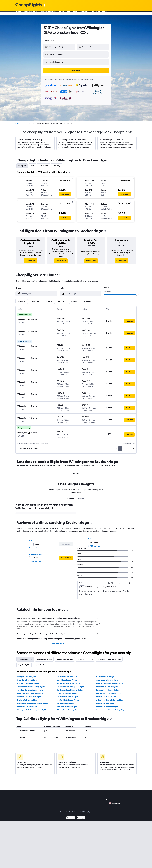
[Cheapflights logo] (29, 5)
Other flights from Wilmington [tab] (109, 657)
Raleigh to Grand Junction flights (29, 695)
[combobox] (50, 40)
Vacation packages (48, 13)
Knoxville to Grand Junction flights (109, 691)
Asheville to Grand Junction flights (30, 691)
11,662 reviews (35, 559)
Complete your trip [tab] (44, 657)
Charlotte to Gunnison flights (107, 705)
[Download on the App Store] (81, 816)
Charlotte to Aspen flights (106, 695)
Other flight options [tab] (85, 657)
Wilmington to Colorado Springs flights (32, 708)
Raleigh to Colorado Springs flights (110, 681)
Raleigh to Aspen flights (105, 701)
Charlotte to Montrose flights (68, 695)
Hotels (62, 13)
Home (18, 13)
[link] (31, 259)
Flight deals (72, 13)
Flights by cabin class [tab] (65, 657)
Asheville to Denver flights (67, 678)
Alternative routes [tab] (25, 657)
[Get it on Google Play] (71, 816)
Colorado (25, 121)
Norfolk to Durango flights (27, 705)
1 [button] (120, 447)
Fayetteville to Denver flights (68, 698)
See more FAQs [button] (58, 642)
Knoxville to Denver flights (27, 678)
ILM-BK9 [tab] (71, 497)
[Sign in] (111, 13)
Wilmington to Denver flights (28, 681)
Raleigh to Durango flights (67, 691)
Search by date (30, 13)
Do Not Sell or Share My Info (68, 810)
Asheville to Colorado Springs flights (110, 698)
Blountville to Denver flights (107, 685)
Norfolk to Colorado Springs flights (30, 688)
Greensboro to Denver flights (107, 678)
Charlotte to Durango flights (27, 698)
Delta (31, 539)
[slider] (137, 293)
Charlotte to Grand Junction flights (70, 688)
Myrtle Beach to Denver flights (68, 681)
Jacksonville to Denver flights (107, 688)
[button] (58, 54)
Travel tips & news (99, 13)
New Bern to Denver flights (67, 705)
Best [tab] (32, 164)
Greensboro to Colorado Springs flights (111, 708)
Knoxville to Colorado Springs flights (71, 685)
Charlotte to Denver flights (67, 675)
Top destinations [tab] (41, 663)
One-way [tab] (57, 164)
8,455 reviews (34, 546)
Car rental (84, 13)
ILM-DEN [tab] (76, 471)
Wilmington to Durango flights (68, 708)
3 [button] (130, 447)
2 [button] (125, 447)
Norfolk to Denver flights (106, 675)
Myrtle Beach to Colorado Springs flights (32, 701)
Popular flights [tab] (24, 663)
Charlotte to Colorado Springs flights (31, 685)
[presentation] (88, 33)
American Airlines (36, 552)
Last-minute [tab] (43, 164)
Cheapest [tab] (22, 164)
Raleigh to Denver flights (26, 675)
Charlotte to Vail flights (65, 701)
